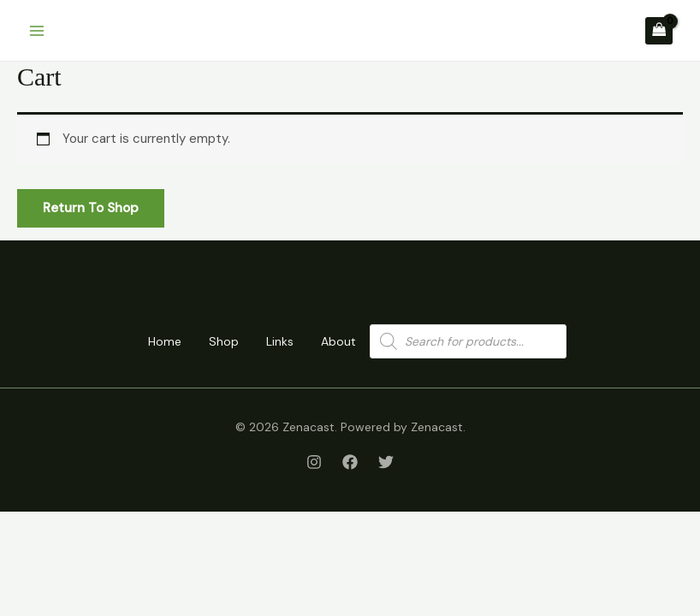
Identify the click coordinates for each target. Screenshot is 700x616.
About (338, 341)
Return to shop (91, 208)
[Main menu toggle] (36, 30)
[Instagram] (314, 462)
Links (280, 341)
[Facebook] (350, 462)
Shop (224, 341)
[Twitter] (386, 462)
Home (165, 341)
